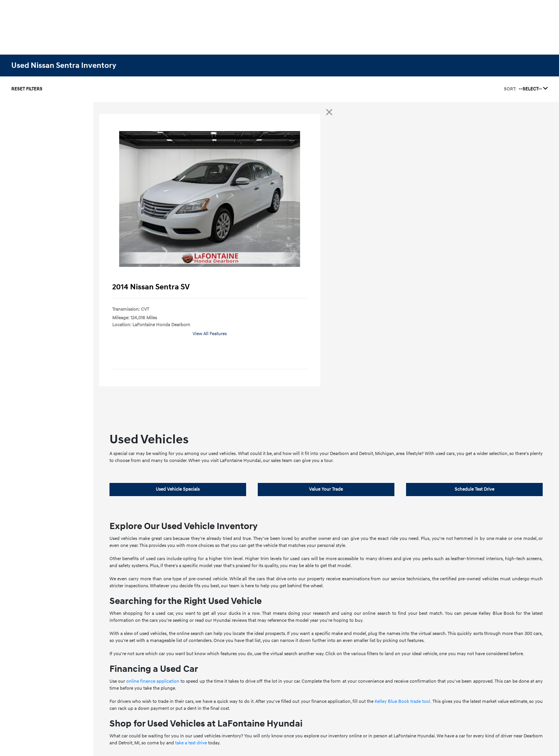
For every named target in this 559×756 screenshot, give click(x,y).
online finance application (153, 681)
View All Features (210, 334)
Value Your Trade (326, 489)
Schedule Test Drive (474, 489)
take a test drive (191, 743)
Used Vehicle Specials (178, 489)
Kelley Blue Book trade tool (402, 702)
